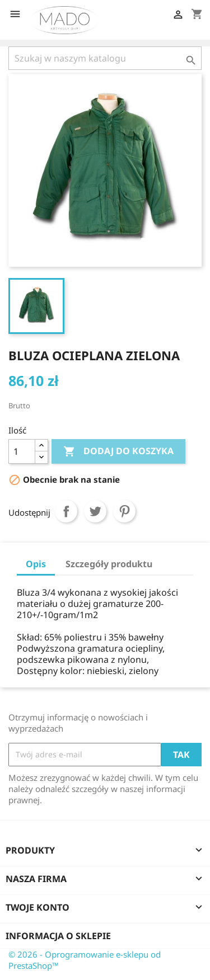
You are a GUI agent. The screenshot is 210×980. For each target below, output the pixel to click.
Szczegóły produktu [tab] (109, 564)
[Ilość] (22, 451)
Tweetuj (95, 511)
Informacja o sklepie (58, 936)
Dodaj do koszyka (118, 451)
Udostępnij (66, 511)
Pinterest (124, 511)
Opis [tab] (36, 564)
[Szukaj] (105, 58)
